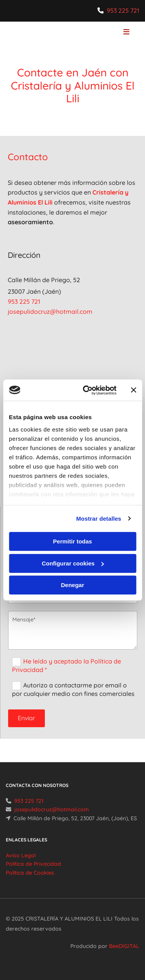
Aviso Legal (21, 855)
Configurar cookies (73, 563)
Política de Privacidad (33, 864)
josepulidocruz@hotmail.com (50, 311)
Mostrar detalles (99, 519)
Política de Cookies (30, 873)
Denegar (72, 585)
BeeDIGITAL (124, 946)
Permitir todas (72, 541)
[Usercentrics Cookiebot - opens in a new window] (86, 390)
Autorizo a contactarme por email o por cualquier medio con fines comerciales (73, 689)
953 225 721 (123, 10)
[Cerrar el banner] (133, 390)
